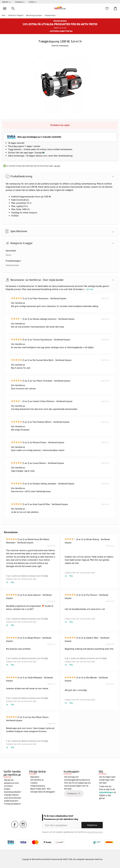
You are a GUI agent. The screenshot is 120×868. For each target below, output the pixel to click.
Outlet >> (33, 2)
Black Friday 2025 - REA (40, 789)
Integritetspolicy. (95, 832)
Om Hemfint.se (37, 780)
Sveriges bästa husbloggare (43, 792)
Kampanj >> (20, 2)
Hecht (8, 255)
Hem (3, 15)
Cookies (34, 783)
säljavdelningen (106, 792)
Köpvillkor (35, 777)
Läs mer (90, 289)
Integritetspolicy (38, 786)
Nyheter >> (7, 2)
